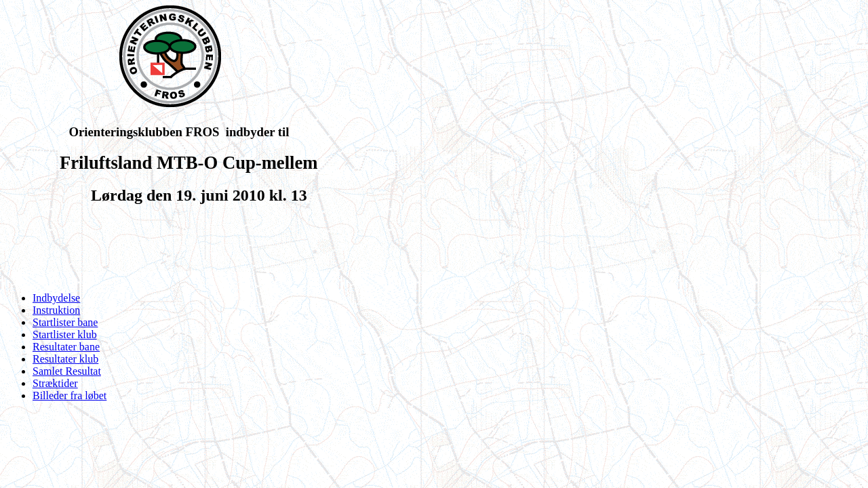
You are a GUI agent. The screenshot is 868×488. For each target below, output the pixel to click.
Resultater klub (65, 359)
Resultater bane (66, 347)
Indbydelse (56, 298)
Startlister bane (65, 322)
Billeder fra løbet (70, 395)
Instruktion (56, 310)
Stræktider (55, 383)
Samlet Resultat (67, 371)
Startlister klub (65, 334)
